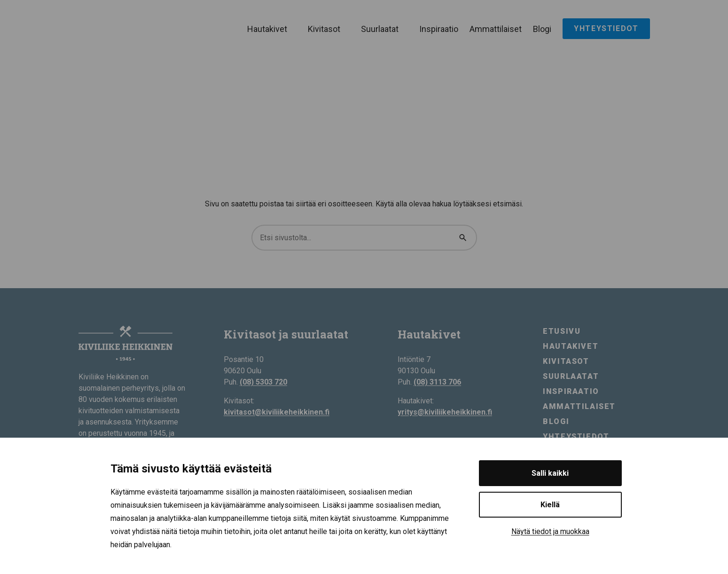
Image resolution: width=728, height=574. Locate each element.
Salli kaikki (550, 473)
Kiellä (550, 505)
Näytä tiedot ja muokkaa (550, 531)
